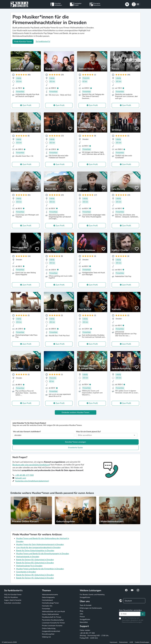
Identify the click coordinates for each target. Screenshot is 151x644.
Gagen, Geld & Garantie (13, 600)
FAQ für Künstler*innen (13, 595)
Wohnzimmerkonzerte (50, 595)
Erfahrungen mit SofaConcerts (91, 608)
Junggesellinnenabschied (51, 631)
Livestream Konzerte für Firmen (53, 623)
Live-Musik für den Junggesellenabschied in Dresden (38, 548)
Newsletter (84, 622)
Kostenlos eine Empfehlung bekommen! (32, 481)
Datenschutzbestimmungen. (132, 622)
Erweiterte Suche (75, 448)
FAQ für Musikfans (11, 597)
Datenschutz (123, 642)
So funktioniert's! (43, 41)
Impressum (114, 642)
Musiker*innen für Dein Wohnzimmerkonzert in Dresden (40, 545)
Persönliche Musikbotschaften (53, 620)
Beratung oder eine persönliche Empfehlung (31, 465)
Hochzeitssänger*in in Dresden (29, 566)
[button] (136, 4)
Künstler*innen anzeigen (75, 442)
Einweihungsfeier (48, 634)
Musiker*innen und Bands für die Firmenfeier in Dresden (40, 569)
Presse (82, 617)
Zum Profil (27, 105)
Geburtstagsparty (48, 597)
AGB (131, 642)
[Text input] (130, 614)
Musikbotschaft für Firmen (52, 617)
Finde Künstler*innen (23, 42)
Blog (81, 611)
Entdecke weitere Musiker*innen (75, 412)
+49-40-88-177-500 (24, 475)
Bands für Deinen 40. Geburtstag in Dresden (35, 578)
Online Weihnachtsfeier (50, 614)
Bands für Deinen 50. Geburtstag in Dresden (35, 560)
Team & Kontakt (86, 605)
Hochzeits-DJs (47, 606)
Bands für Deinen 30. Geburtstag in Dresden (35, 575)
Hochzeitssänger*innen (50, 603)
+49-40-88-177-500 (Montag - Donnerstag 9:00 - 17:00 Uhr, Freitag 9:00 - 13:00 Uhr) (94, 636)
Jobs (81, 614)
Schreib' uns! (21, 478)
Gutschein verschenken (13, 603)
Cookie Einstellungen (142, 642)
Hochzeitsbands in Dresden (28, 557)
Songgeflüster (85, 597)
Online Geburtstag (49, 628)
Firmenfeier (46, 609)
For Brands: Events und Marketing (92, 595)
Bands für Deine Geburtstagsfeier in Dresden (35, 551)
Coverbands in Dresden (26, 572)
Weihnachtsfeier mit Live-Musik (53, 611)
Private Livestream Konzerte (52, 626)
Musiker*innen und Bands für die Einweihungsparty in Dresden (43, 554)
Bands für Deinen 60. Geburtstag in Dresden (35, 563)
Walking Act (46, 637)
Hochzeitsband (47, 600)
